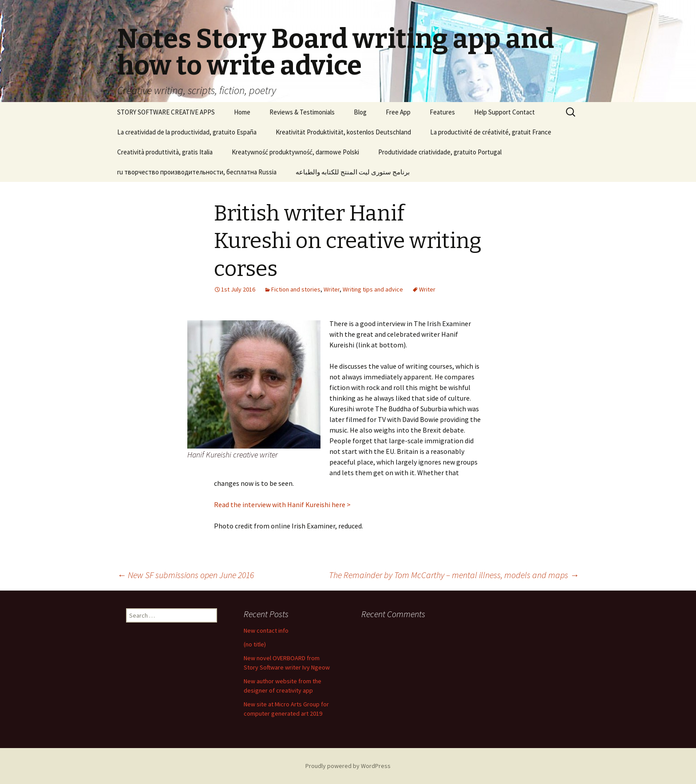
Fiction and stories (296, 289)
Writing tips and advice (373, 289)
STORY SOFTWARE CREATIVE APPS (166, 112)
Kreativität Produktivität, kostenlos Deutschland (343, 132)
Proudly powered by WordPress (348, 766)
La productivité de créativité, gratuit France (491, 132)
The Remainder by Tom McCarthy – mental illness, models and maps (454, 575)
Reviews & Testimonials (302, 112)
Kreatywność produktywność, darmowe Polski (295, 152)
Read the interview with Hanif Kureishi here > (282, 504)
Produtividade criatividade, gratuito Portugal (440, 152)
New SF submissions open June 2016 (186, 575)
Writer (332, 289)
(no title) (255, 644)
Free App (398, 112)
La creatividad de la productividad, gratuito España (187, 132)
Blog (360, 112)
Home (242, 112)
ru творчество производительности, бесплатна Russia (197, 172)
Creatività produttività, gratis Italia (165, 152)
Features (442, 112)
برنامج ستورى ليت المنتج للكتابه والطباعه (353, 172)
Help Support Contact (504, 112)
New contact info (266, 630)
